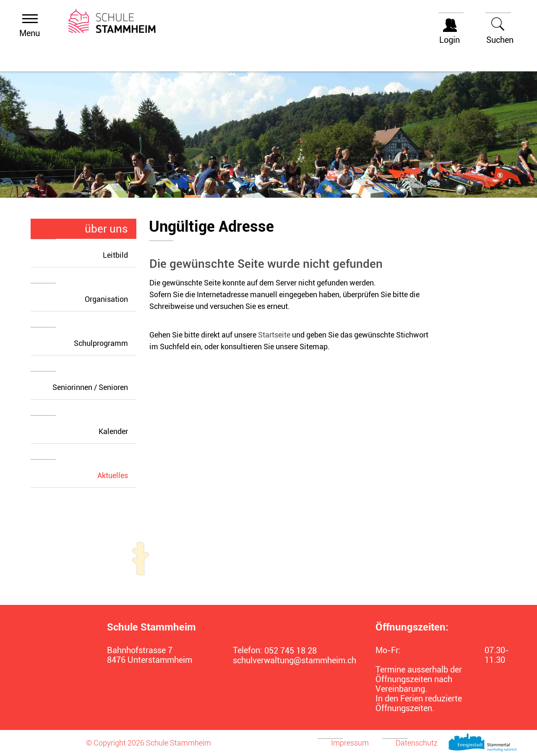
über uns (106, 229)
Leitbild (115, 255)
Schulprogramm (101, 343)
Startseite (274, 335)
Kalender (113, 431)
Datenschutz (417, 743)
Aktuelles (117, 475)
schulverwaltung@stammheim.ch (289, 661)
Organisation (106, 299)
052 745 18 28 (291, 651)
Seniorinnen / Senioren (90, 387)
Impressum (350, 743)
